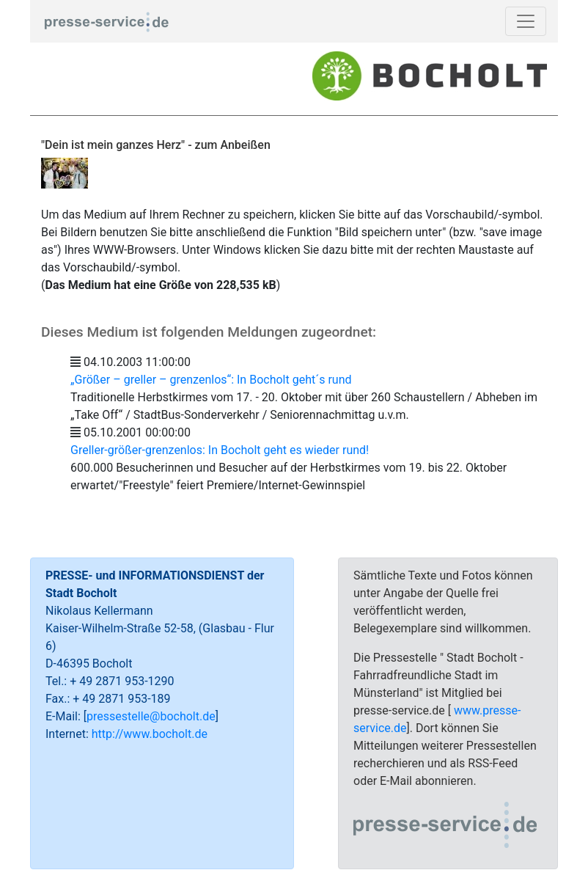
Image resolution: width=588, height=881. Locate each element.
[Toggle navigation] (526, 21)
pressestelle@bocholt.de (151, 716)
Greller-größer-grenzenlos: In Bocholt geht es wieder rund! (220, 450)
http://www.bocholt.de (150, 734)
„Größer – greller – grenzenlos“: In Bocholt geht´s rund (211, 380)
